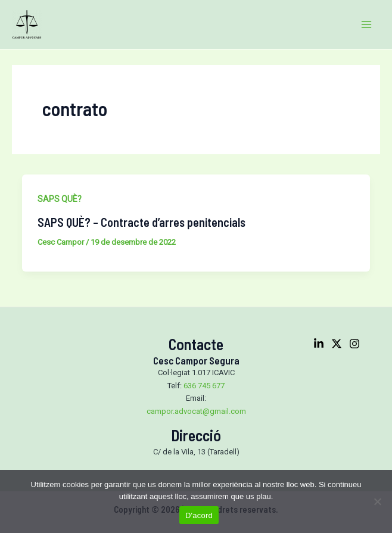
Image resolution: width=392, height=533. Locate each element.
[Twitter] (337, 344)
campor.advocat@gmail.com (196, 411)
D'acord (199, 515)
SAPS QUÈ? (60, 199)
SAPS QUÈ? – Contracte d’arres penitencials (141, 222)
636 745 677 (204, 386)
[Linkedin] (319, 344)
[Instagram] (354, 344)
